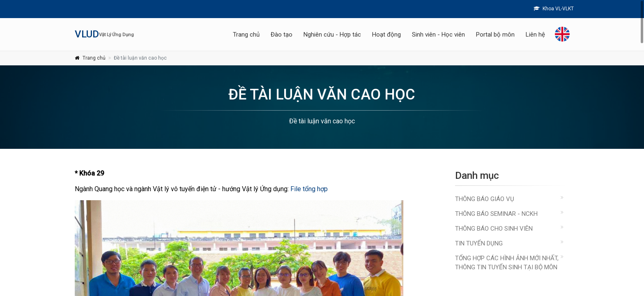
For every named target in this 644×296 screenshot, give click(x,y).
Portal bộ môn (495, 35)
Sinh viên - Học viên (438, 35)
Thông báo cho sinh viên (494, 229)
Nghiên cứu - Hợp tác (332, 35)
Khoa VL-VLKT (554, 9)
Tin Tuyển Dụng (479, 243)
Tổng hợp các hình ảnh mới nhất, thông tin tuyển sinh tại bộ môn (507, 263)
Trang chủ (246, 35)
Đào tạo (282, 35)
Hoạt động (386, 35)
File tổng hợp (309, 189)
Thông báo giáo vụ (485, 199)
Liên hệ (535, 35)
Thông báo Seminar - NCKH (496, 214)
